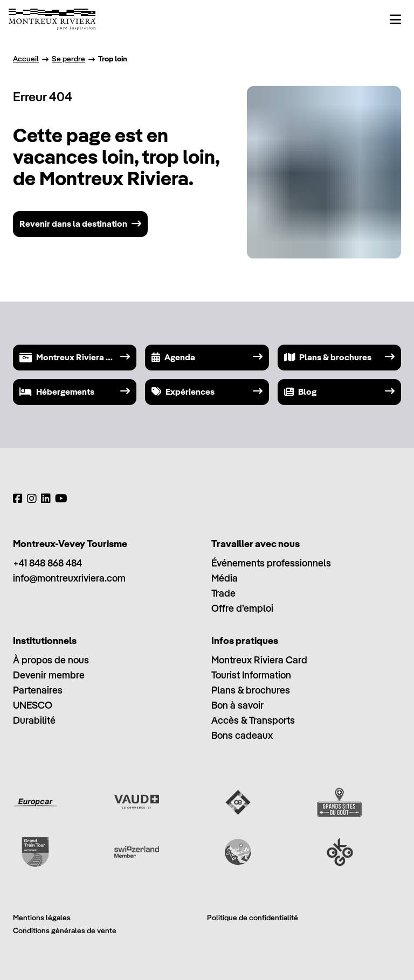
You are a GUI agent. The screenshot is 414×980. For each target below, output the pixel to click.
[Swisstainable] (238, 852)
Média (225, 578)
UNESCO (33, 705)
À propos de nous (51, 660)
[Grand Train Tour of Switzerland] (35, 852)
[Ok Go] (339, 852)
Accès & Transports (253, 720)
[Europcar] (35, 802)
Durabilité (34, 720)
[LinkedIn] (46, 499)
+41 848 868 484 (47, 563)
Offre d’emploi (242, 608)
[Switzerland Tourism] (137, 852)
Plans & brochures (251, 690)
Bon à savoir (237, 705)
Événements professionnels (271, 563)
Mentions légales (42, 918)
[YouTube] (61, 499)
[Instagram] (32, 499)
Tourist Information (251, 675)
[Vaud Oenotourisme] (238, 802)
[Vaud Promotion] (137, 802)
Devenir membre (49, 675)
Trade (223, 593)
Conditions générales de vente (65, 930)
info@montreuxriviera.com (69, 578)
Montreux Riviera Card (259, 660)
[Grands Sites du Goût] (339, 802)
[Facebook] (18, 499)
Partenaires (38, 690)
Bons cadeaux (242, 735)
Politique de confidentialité (253, 918)
